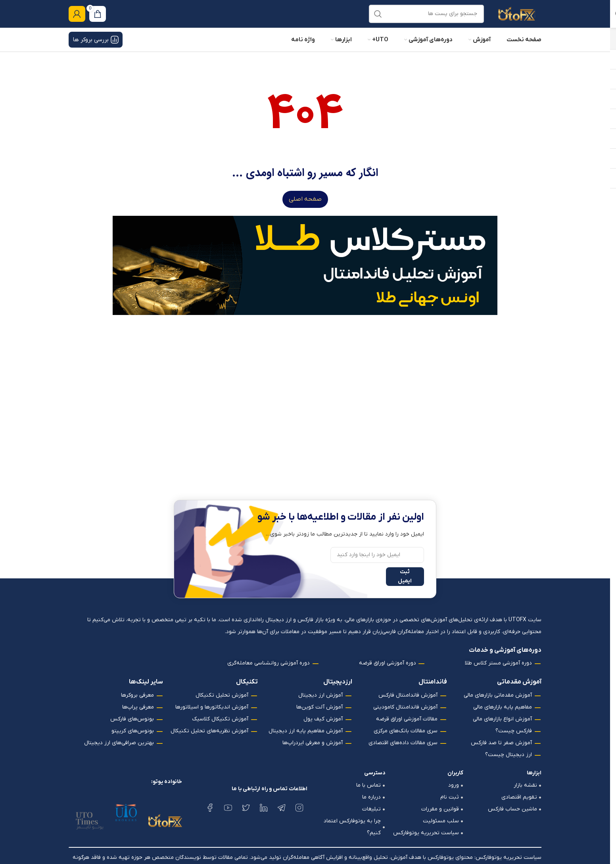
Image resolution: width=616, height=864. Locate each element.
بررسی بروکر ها (96, 48)
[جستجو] (426, 18)
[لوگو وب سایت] (517, 18)
